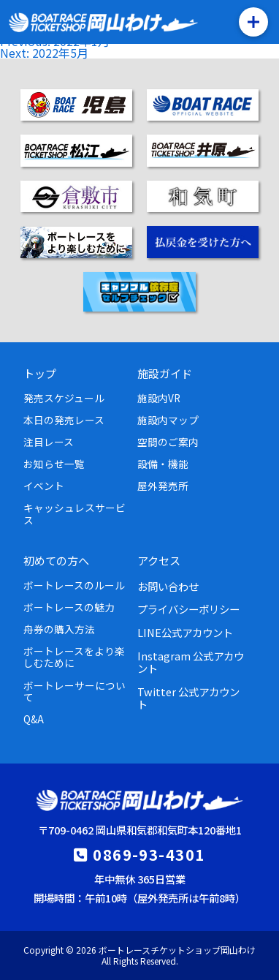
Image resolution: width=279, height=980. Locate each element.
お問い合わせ (168, 586)
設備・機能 (163, 464)
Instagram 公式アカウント (191, 662)
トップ (40, 373)
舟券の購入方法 (59, 629)
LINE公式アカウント (185, 632)
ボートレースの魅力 (69, 607)
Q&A (34, 719)
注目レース (49, 442)
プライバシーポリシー (188, 609)
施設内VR (159, 398)
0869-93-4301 (149, 854)
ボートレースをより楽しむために (74, 657)
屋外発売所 (163, 486)
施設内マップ (168, 420)
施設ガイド (165, 373)
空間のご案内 (168, 442)
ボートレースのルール (74, 585)
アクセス (159, 560)
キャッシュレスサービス (74, 513)
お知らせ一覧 (54, 464)
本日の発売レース (64, 420)
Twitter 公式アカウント (188, 698)
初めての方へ (56, 560)
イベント (44, 486)
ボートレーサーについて (74, 691)
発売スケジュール (64, 398)
